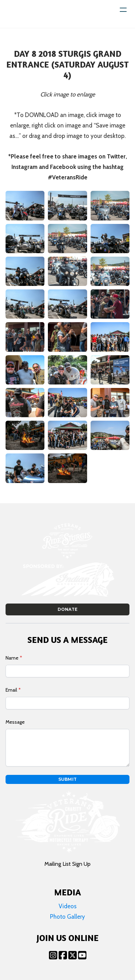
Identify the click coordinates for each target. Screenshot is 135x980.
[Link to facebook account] (63, 955)
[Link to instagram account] (53, 955)
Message (15, 722)
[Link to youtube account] (82, 955)
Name (12, 658)
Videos (68, 906)
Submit (67, 779)
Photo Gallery (67, 917)
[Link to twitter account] (73, 955)
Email (11, 690)
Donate (67, 609)
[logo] (27, 14)
